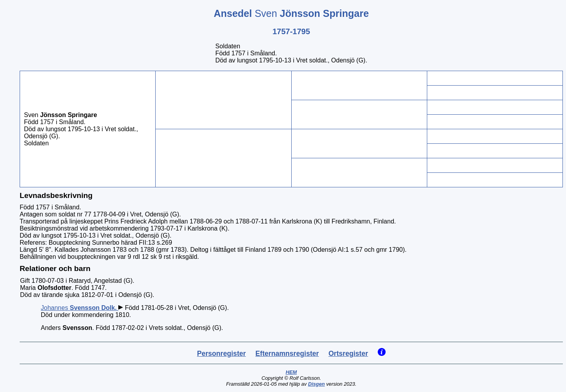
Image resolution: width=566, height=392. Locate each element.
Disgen (317, 384)
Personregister (221, 354)
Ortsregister (348, 354)
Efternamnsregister (287, 354)
